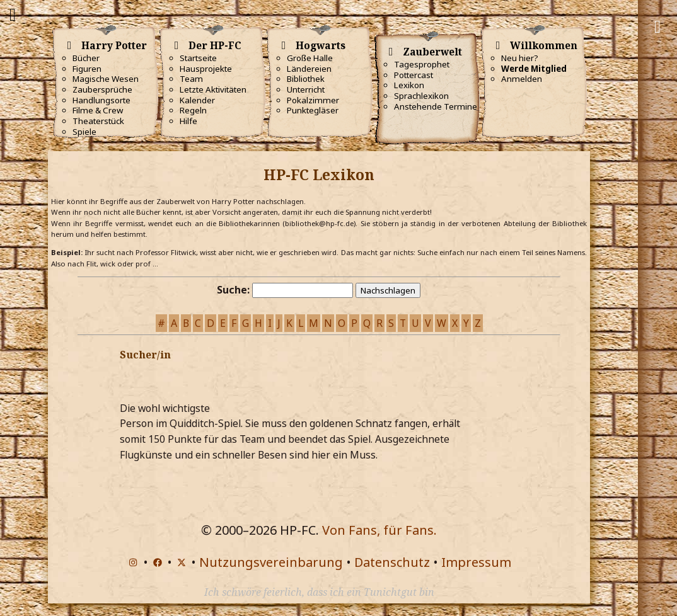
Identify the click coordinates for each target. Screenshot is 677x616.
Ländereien (309, 69)
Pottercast (414, 75)
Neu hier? (520, 58)
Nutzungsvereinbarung (271, 562)
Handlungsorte (101, 100)
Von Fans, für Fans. (379, 530)
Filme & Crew (98, 110)
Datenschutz (392, 562)
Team (191, 79)
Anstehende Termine (436, 106)
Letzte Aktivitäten (213, 89)
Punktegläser (313, 110)
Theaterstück (98, 121)
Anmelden (522, 79)
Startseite (198, 58)
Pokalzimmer (313, 100)
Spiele (84, 132)
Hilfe (188, 121)
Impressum (476, 562)
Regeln (193, 110)
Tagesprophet (422, 64)
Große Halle (310, 58)
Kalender (197, 100)
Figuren (87, 69)
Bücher (86, 58)
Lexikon (409, 85)
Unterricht (306, 89)
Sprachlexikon (421, 96)
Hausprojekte (206, 69)
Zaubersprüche (102, 89)
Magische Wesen (106, 79)
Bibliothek (306, 79)
